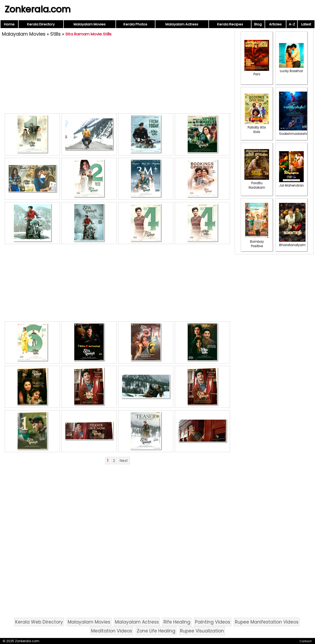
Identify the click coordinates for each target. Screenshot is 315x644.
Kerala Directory (41, 24)
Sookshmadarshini (295, 131)
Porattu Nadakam (257, 183)
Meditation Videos (112, 631)
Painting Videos (213, 622)
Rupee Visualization (202, 631)
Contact (306, 641)
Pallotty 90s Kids (257, 127)
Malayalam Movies (90, 24)
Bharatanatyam (292, 243)
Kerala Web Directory (39, 622)
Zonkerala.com (38, 9)
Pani (257, 72)
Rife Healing (177, 622)
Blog (258, 24)
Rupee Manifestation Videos (267, 622)
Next (124, 461)
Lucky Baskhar (291, 69)
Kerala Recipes (230, 24)
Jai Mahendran (291, 183)
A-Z (292, 24)
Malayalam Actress (182, 24)
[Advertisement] (117, 76)
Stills (55, 34)
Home (9, 24)
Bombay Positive (257, 242)
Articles (275, 24)
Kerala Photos (135, 24)
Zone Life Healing (156, 631)
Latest (306, 24)
